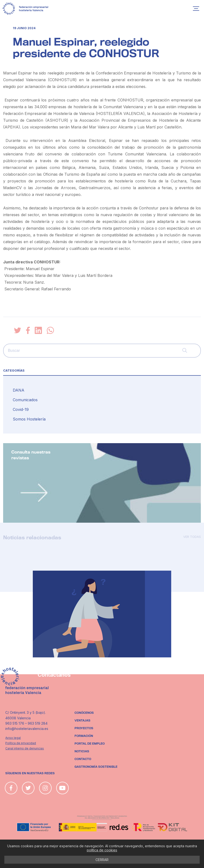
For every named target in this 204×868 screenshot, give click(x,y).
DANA (19, 390)
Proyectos (84, 728)
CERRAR (102, 860)
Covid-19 (21, 409)
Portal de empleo (90, 744)
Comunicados (25, 400)
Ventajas (82, 721)
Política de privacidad (21, 743)
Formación (84, 736)
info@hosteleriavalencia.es (27, 729)
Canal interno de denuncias (25, 748)
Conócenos (84, 713)
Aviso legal (13, 738)
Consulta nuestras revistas (31, 455)
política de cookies (102, 850)
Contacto (83, 759)
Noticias (82, 751)
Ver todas (192, 537)
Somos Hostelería (29, 419)
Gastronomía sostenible (96, 767)
